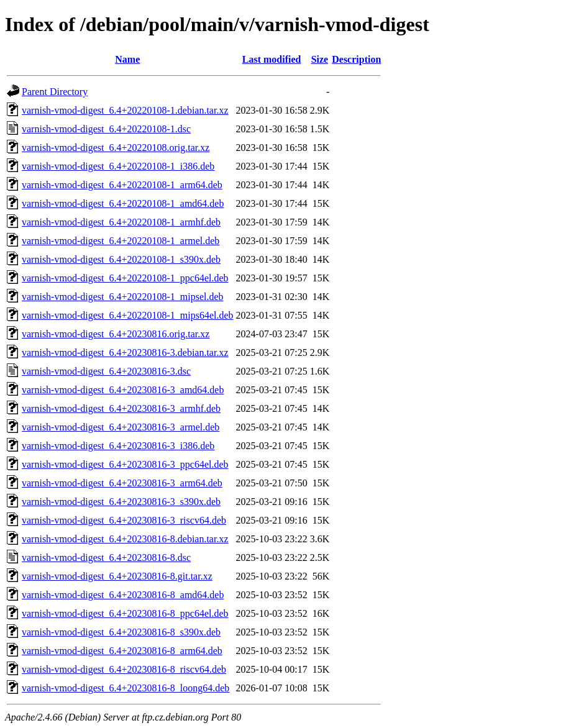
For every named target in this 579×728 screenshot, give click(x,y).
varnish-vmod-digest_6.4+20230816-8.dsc (106, 557)
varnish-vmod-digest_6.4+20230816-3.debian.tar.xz (125, 353)
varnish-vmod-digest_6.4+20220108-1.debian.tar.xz (125, 110)
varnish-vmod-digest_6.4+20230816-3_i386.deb (118, 446)
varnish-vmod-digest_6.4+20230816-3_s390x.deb (121, 502)
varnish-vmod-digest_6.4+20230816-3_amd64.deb (123, 390)
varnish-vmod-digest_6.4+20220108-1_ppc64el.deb (125, 278)
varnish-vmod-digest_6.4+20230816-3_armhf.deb (121, 408)
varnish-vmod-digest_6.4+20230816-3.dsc (106, 371)
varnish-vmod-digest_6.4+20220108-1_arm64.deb (122, 185)
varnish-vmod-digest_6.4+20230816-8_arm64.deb (122, 651)
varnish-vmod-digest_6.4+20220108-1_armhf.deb (121, 222)
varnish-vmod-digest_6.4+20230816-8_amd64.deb (123, 595)
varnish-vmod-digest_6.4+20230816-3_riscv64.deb (124, 520)
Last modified (272, 59)
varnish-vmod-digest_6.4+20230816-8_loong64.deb (125, 688)
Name (127, 59)
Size (320, 59)
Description (356, 59)
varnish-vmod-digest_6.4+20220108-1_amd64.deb (123, 203)
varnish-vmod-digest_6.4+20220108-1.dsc (106, 129)
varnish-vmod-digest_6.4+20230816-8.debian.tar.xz (125, 539)
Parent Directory (55, 92)
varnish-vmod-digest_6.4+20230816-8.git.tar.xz (117, 576)
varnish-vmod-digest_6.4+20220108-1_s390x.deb (121, 259)
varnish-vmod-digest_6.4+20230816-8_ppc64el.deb (125, 613)
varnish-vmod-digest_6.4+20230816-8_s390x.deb (121, 632)
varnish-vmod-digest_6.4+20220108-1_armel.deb (121, 241)
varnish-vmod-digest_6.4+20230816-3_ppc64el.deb (125, 464)
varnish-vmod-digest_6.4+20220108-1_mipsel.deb (123, 297)
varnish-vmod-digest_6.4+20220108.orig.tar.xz (116, 148)
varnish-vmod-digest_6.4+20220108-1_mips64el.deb (128, 315)
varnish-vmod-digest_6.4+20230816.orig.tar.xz (116, 334)
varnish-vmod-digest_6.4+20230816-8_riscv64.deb (124, 669)
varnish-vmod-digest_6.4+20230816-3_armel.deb (121, 427)
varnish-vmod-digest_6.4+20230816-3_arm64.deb (122, 483)
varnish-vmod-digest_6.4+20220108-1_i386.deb (118, 166)
